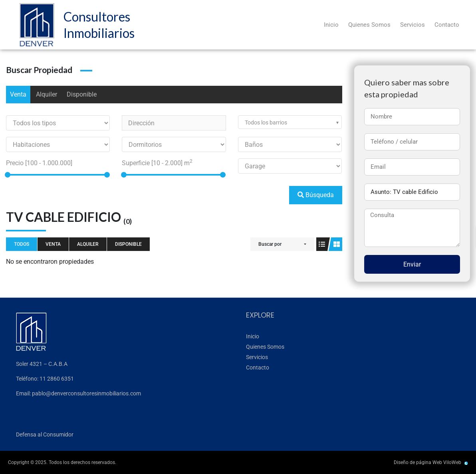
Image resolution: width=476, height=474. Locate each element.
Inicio (331, 25)
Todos (22, 244)
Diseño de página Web (418, 462)
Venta (18, 94)
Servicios (413, 25)
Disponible (82, 94)
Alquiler (47, 94)
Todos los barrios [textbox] (266, 122)
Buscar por (270, 244)
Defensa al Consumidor (45, 434)
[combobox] (290, 122)
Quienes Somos (369, 25)
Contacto (447, 25)
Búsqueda (316, 195)
